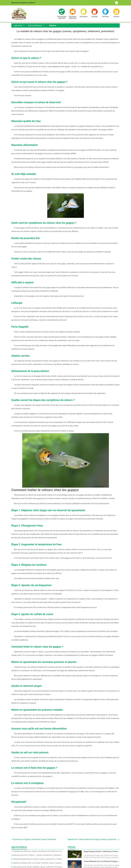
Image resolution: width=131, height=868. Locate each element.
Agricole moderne (35, 25)
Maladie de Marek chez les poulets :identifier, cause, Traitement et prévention (38, 863)
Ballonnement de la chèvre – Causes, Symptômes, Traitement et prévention (38, 855)
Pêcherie (53, 25)
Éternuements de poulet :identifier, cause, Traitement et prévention (38, 867)
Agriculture (18, 25)
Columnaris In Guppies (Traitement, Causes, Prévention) (35, 839)
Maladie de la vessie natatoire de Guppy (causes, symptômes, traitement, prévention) (93, 839)
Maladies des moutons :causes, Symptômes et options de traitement (38, 851)
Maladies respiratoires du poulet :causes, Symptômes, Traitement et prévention (38, 859)
